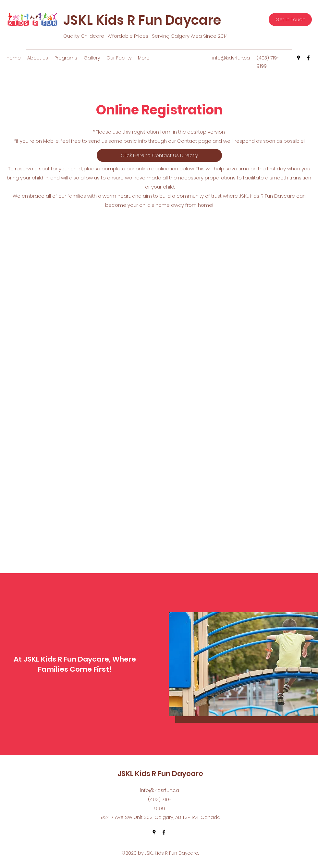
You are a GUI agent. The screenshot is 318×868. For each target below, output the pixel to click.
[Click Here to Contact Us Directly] (159, 155)
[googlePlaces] (299, 58)
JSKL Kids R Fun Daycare (142, 20)
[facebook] (308, 58)
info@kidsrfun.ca (231, 58)
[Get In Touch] (290, 20)
